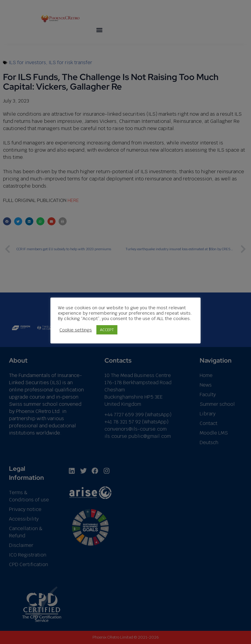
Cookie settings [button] (76, 330)
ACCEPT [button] (107, 330)
